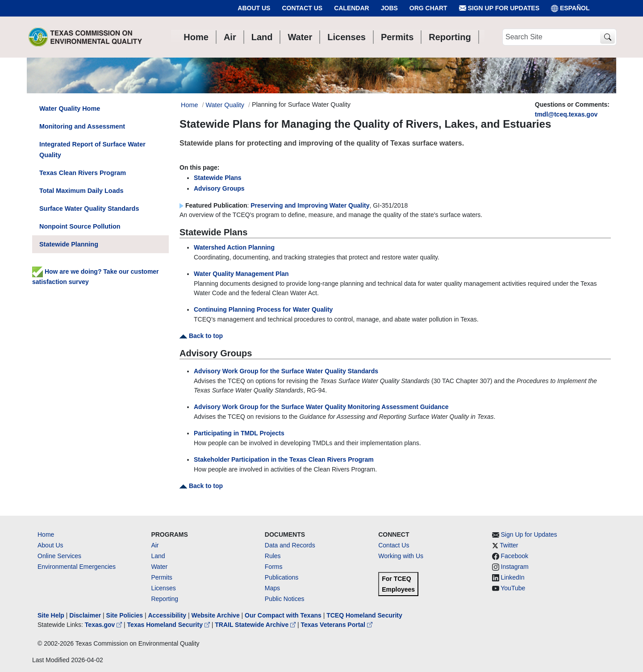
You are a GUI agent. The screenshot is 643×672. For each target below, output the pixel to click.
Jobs (389, 8)
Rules (273, 556)
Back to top (201, 336)
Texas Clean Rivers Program (83, 173)
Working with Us (401, 556)
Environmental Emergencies (77, 567)
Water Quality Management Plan (241, 274)
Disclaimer (85, 615)
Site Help (51, 615)
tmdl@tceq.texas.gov (566, 114)
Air (155, 545)
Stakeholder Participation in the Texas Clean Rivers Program (284, 459)
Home (46, 534)
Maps (272, 588)
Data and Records (290, 545)
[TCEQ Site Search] (608, 37)
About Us (254, 8)
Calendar (352, 8)
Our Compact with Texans (283, 615)
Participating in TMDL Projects (239, 433)
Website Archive (216, 615)
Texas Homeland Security (169, 625)
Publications (282, 577)
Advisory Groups (219, 188)
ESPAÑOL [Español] (570, 8)
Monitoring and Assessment (82, 126)
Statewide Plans (218, 178)
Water (159, 567)
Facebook (515, 556)
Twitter (509, 545)
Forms (274, 567)
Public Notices (285, 599)
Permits (161, 577)
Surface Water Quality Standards (89, 209)
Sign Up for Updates (499, 8)
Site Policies (125, 615)
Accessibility (168, 615)
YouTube (513, 588)
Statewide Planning (69, 244)
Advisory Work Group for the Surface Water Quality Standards (286, 371)
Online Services (59, 556)
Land (158, 556)
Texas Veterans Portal (337, 625)
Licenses (163, 588)
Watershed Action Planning (234, 247)
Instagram (515, 567)
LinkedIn (513, 577)
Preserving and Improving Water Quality (310, 205)
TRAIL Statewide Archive (256, 625)
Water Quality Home (70, 109)
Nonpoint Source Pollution (80, 226)
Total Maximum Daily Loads (81, 191)
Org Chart (428, 8)
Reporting (165, 599)
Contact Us (302, 8)
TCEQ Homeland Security (364, 615)
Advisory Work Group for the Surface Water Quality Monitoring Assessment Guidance (321, 407)
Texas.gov (104, 625)
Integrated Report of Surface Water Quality (92, 150)
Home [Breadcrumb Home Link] (189, 105)
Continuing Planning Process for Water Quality (263, 309)
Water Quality (225, 105)
